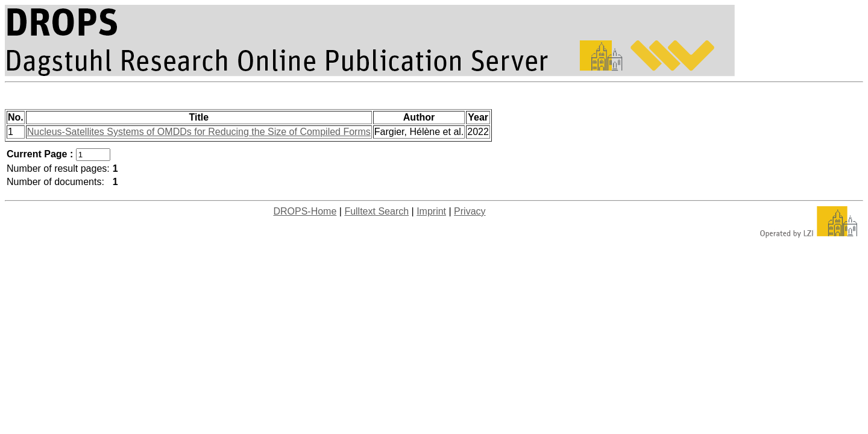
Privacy (470, 211)
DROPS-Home (305, 211)
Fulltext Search (376, 211)
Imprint (431, 211)
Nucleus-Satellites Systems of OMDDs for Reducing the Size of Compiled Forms (199, 132)
